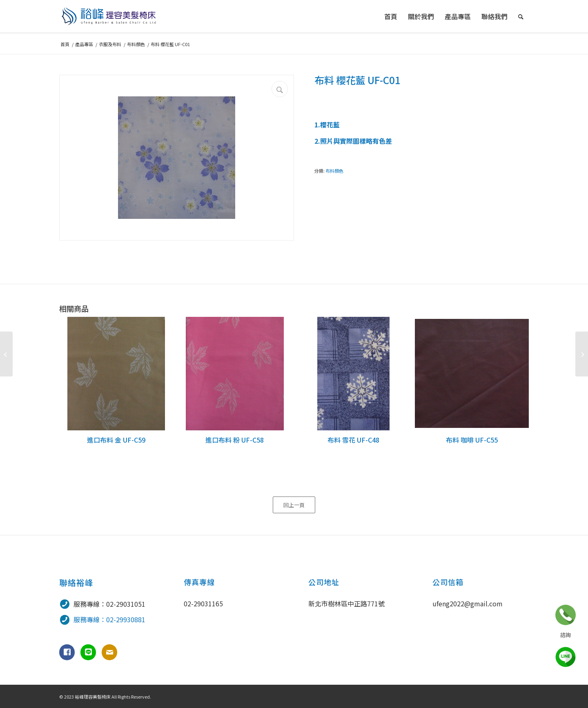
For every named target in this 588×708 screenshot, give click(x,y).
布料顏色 (334, 171)
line (566, 657)
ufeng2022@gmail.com (468, 603)
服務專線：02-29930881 (109, 619)
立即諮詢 (566, 615)
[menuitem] (391, 16)
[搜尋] (521, 16)
